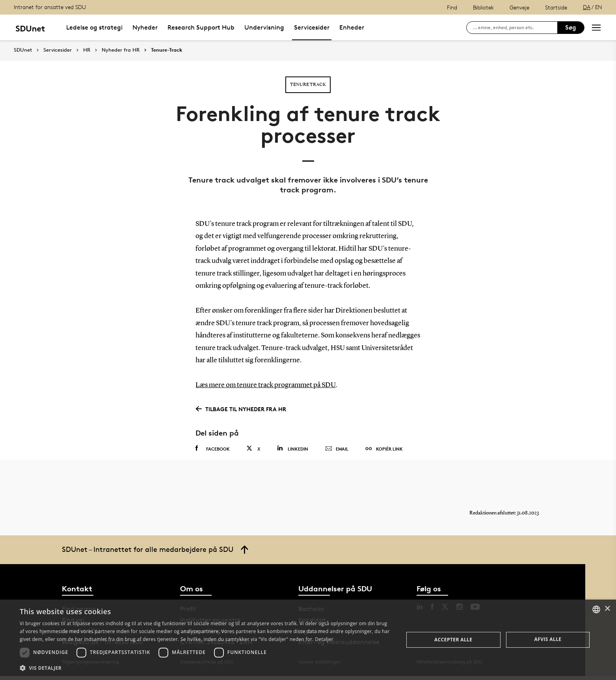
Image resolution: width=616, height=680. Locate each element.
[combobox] (596, 609)
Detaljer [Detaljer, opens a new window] (324, 639)
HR (87, 50)
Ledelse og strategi (94, 27)
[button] (206, 668)
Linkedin (293, 448)
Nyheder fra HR (121, 50)
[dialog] (308, 640)
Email (337, 449)
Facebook (213, 449)
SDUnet (23, 50)
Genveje (519, 7)
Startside (556, 7)
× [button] (607, 609)
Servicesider (312, 27)
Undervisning (264, 27)
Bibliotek (483, 7)
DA (587, 7)
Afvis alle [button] (548, 639)
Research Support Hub (201, 27)
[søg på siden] (515, 28)
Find (452, 7)
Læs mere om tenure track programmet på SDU (265, 385)
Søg (571, 27)
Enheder (352, 27)
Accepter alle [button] (453, 640)
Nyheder (145, 27)
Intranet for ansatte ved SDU (50, 7)
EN (599, 7)
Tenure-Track (167, 50)
